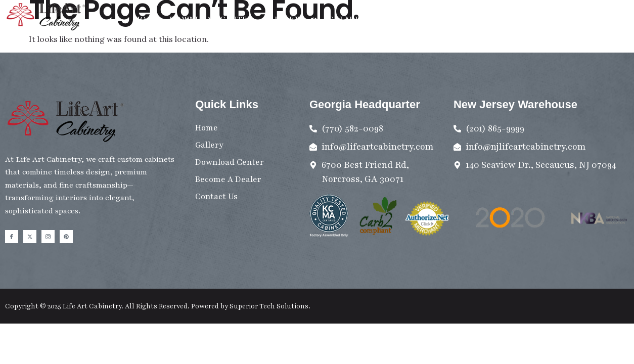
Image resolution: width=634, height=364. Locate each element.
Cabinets (290, 19)
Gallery (347, 19)
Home (147, 19)
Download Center (211, 19)
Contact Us (402, 19)
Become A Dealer (478, 19)
